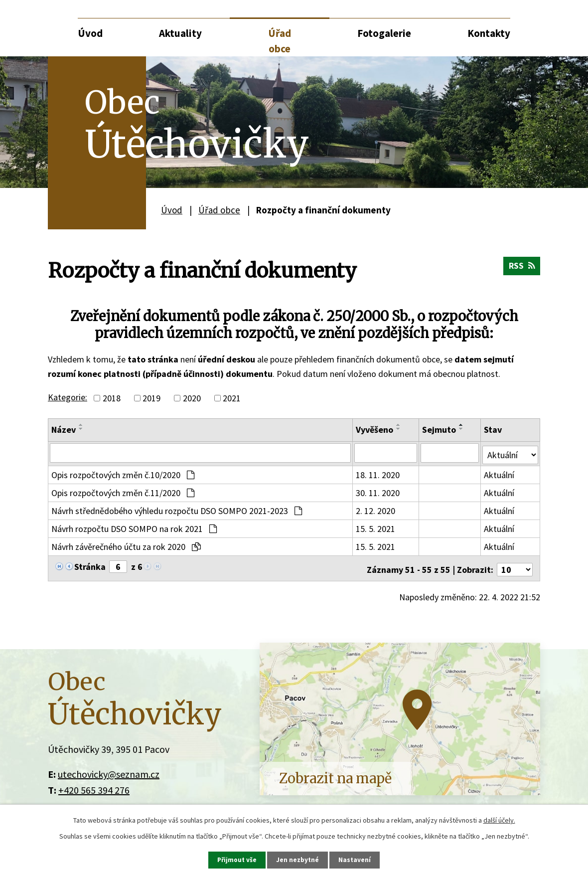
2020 (192, 398)
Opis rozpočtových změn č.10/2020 (123, 473)
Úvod (90, 33)
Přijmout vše (236, 860)
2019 (151, 398)
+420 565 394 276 (94, 786)
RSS (521, 268)
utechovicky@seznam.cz (109, 770)
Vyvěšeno (375, 430)
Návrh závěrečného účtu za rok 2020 (126, 545)
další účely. (499, 820)
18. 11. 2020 (378, 473)
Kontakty (489, 33)
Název (64, 430)
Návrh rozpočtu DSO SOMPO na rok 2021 (134, 527)
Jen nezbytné (298, 860)
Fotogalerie (384, 33)
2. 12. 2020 (376, 509)
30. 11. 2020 (378, 491)
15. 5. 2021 (376, 527)
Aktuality (180, 33)
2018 (112, 398)
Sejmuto (440, 430)
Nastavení (356, 860)
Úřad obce (280, 41)
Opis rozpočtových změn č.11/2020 (123, 491)
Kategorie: (68, 397)
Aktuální (500, 473)
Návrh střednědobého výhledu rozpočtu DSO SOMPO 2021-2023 (177, 509)
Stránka (90, 565)
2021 (232, 398)
